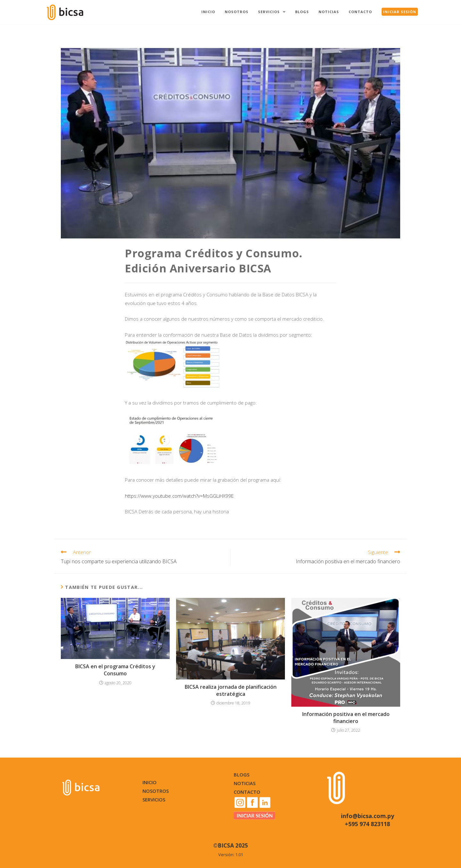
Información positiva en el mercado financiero (346, 718)
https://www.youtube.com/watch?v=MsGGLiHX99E (179, 496)
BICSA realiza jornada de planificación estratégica (231, 690)
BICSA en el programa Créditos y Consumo (115, 670)
